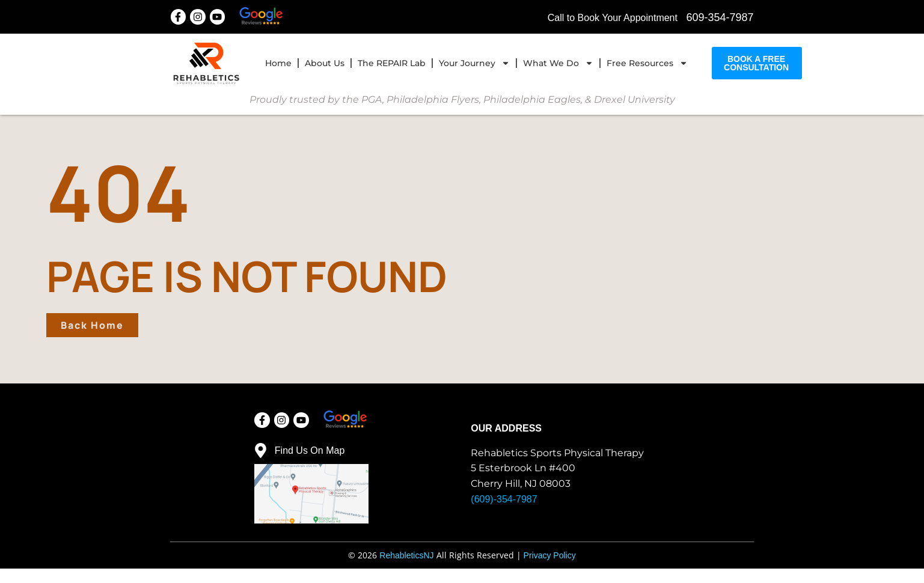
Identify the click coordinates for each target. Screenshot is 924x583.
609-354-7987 (720, 15)
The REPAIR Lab (392, 61)
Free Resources (647, 61)
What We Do (558, 61)
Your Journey (474, 61)
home (278, 61)
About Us (325, 61)
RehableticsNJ (406, 570)
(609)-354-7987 (504, 514)
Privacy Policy (550, 570)
